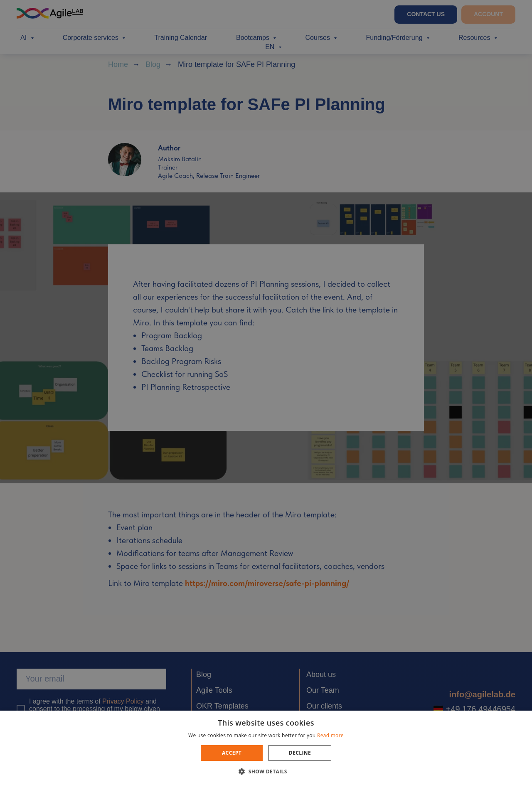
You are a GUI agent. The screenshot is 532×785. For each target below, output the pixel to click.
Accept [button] (232, 753)
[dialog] (266, 392)
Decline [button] (300, 753)
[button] (266, 771)
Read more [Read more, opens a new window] (330, 735)
